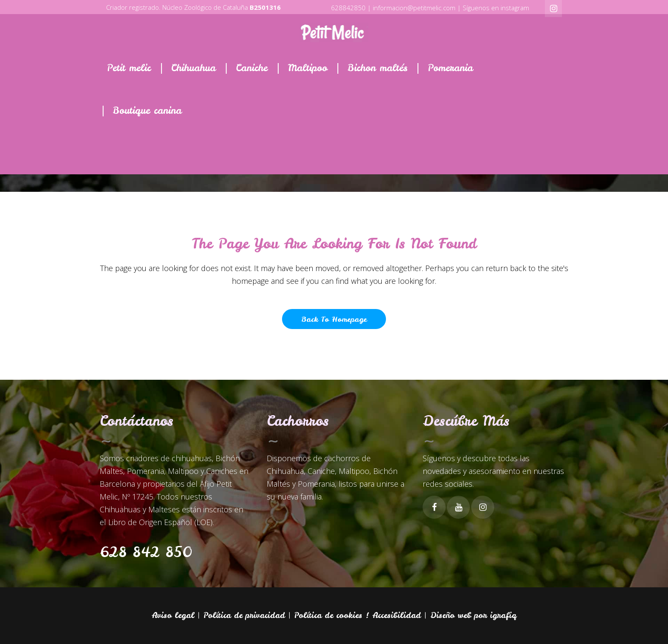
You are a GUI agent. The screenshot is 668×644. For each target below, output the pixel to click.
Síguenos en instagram (496, 8)
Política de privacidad (244, 615)
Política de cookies (328, 615)
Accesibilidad (397, 615)
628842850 (348, 8)
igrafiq (503, 615)
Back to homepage (334, 319)
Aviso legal (173, 615)
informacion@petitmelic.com (414, 8)
